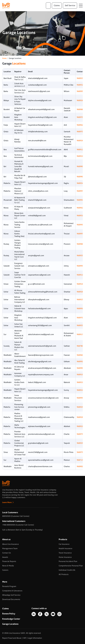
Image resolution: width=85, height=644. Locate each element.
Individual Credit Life (67, 570)
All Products (64, 574)
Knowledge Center (11, 619)
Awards (5, 557)
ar (48, 6)
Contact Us (6, 553)
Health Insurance (66, 548)
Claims (5, 609)
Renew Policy (9, 614)
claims (57, 5)
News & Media (8, 566)
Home (4, 58)
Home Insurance (65, 557)
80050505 (6, 516)
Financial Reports (9, 561)
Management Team (10, 548)
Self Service (70, 5)
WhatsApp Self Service (11, 595)
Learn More (7, 502)
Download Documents (11, 599)
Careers (5, 570)
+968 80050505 (9, 525)
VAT (25, 638)
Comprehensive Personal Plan (71, 566)
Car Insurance (64, 544)
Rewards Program (9, 586)
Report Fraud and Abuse (12, 638)
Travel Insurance (65, 553)
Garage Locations (10, 624)
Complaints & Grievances (12, 591)
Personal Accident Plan (68, 561)
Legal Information (35, 638)
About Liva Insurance (11, 544)
